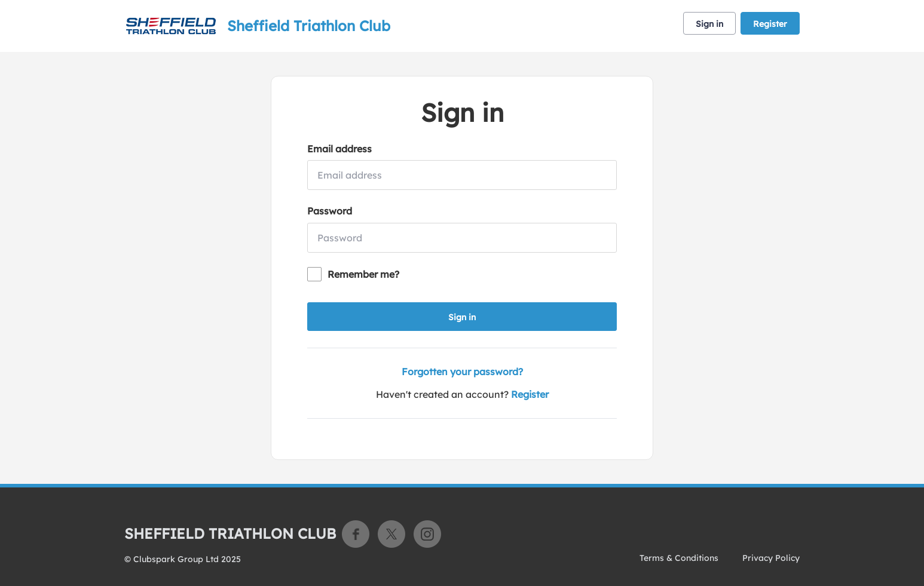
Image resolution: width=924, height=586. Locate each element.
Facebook (356, 534)
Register (770, 24)
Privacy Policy (771, 558)
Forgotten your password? (462, 372)
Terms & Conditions (679, 558)
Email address (339, 149)
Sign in (709, 24)
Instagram (427, 534)
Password (330, 211)
